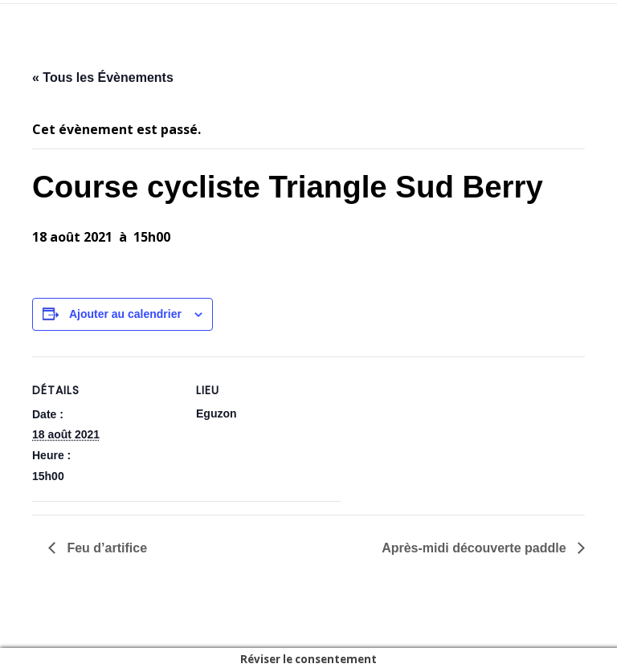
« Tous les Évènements (103, 77)
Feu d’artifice (105, 548)
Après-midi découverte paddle (476, 548)
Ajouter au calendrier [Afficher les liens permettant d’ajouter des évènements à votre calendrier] (125, 314)
